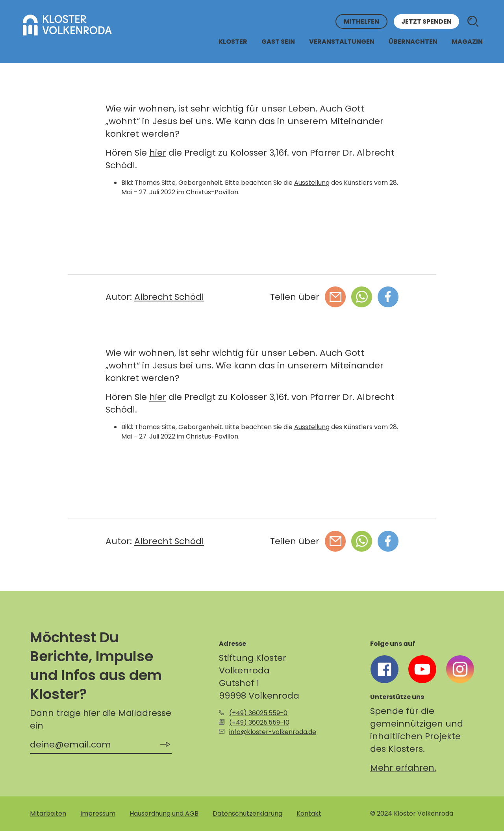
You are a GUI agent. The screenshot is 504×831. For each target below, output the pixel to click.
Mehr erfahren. (403, 768)
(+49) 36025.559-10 (259, 722)
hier (158, 153)
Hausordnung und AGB (164, 813)
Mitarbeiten (48, 813)
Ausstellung (312, 183)
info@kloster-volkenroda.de (273, 732)
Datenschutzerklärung (247, 813)
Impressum (98, 813)
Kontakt (309, 813)
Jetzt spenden (426, 21)
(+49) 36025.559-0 (258, 713)
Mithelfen (361, 21)
